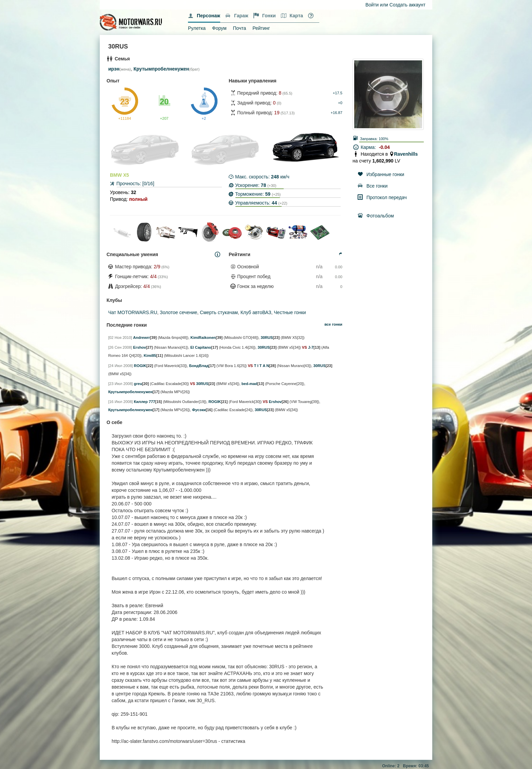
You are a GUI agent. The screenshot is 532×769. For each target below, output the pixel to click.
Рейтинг (261, 28)
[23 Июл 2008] (120, 384)
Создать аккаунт (407, 5)
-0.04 (384, 147)
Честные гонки (290, 312)
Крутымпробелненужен (161, 69)
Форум (219, 28)
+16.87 (336, 113)
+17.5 (338, 93)
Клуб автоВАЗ (256, 312)
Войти (372, 5)
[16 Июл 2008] (120, 402)
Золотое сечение (178, 312)
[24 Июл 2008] (120, 366)
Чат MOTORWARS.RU (133, 312)
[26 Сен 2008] (120, 347)
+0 (340, 103)
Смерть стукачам (219, 312)
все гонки (333, 324)
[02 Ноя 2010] (120, 338)
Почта (239, 28)
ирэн (114, 69)
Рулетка (197, 28)
